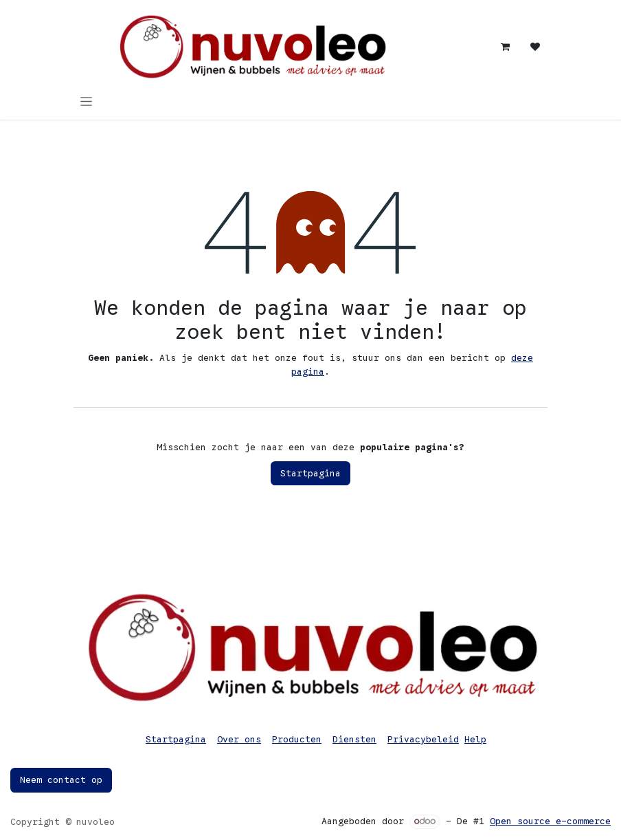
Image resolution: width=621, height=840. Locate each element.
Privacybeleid (423, 739)
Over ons (239, 739)
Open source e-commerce (550, 821)
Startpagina (310, 473)
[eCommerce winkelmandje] (505, 47)
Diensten (354, 739)
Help (475, 739)
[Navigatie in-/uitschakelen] (86, 101)
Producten (297, 739)
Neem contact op (61, 780)
